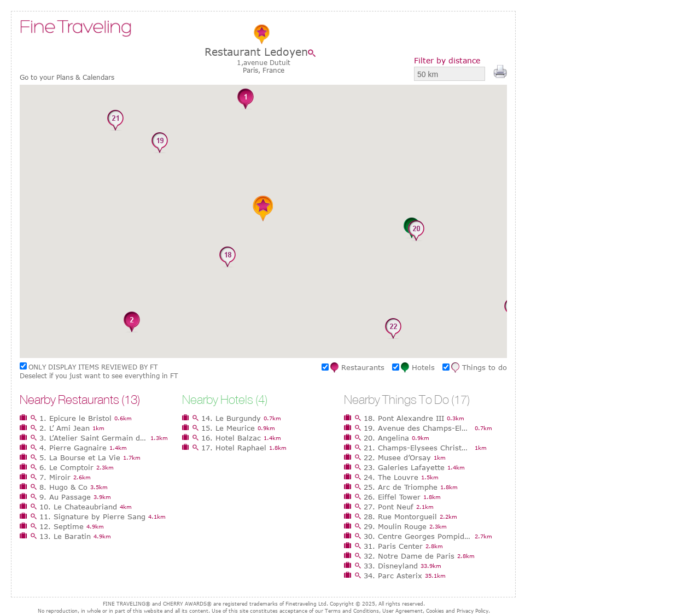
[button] (246, 99)
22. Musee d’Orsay (397, 457)
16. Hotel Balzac (231, 438)
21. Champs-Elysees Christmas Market (418, 448)
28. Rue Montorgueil (400, 517)
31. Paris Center (393, 546)
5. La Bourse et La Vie (80, 457)
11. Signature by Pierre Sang (92, 517)
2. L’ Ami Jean (65, 428)
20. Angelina (386, 438)
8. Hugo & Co (63, 487)
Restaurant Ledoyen (256, 52)
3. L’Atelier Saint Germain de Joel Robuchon (94, 438)
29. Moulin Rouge (395, 526)
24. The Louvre (391, 477)
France (273, 70)
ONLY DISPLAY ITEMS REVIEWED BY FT (93, 367)
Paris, (253, 70)
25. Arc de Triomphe (401, 487)
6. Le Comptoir (66, 467)
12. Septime (62, 526)
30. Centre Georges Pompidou (418, 536)
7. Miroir (55, 477)
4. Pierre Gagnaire (73, 448)
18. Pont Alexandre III (404, 418)
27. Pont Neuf (389, 507)
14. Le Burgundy (231, 418)
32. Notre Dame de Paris (409, 556)
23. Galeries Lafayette (404, 467)
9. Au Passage (65, 497)
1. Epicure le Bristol (75, 418)
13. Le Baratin (65, 536)
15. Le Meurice (228, 428)
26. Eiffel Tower (392, 497)
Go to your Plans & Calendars (67, 77)
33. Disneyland (391, 566)
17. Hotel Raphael (234, 448)
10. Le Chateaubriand (78, 507)
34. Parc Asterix (393, 576)
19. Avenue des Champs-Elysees (418, 428)
